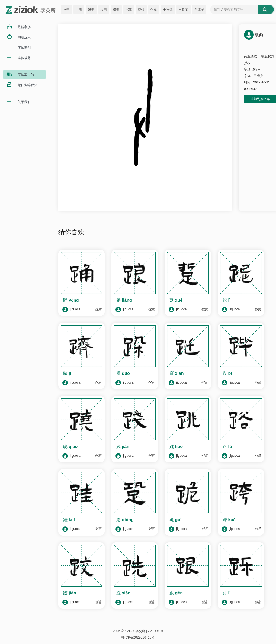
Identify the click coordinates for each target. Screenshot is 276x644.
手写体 (168, 9)
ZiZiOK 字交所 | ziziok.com (144, 631)
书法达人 (24, 37)
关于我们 (24, 102)
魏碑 (141, 9)
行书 (79, 9)
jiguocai (72, 310)
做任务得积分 (27, 85)
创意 (154, 9)
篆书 (91, 9)
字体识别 (24, 48)
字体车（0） (27, 75)
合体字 (199, 9)
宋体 (129, 9)
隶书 (104, 9)
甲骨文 (184, 9)
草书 (66, 9)
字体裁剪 (24, 58)
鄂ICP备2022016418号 (138, 637)
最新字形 (24, 27)
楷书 (116, 9)
